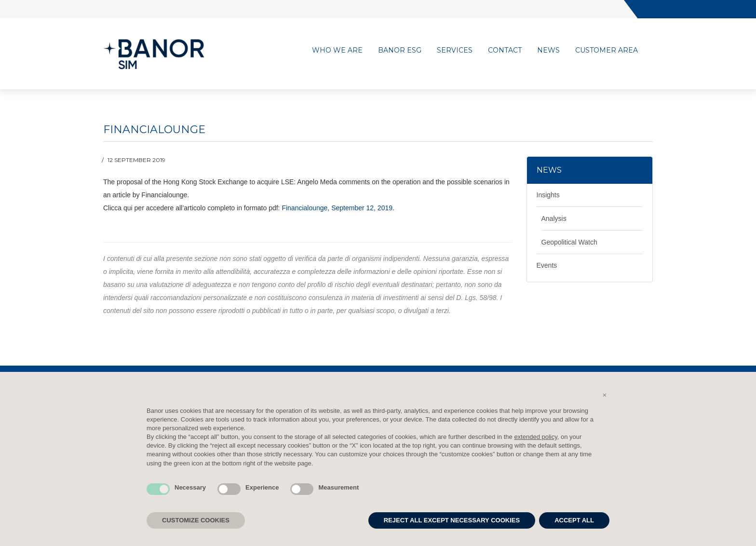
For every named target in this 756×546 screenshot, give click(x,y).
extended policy (535, 437)
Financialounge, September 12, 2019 (337, 208)
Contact (505, 50)
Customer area (607, 50)
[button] (605, 395)
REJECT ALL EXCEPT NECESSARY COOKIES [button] (452, 520)
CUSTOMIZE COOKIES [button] (196, 520)
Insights (548, 195)
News (548, 50)
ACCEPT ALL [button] (574, 520)
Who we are (337, 50)
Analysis (554, 218)
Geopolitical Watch (569, 242)
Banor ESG (400, 50)
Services (455, 50)
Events (547, 265)
